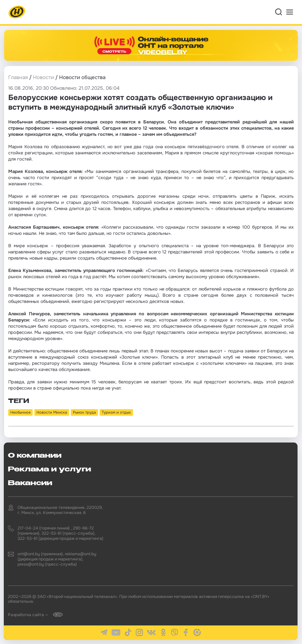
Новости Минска (52, 412)
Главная (18, 77)
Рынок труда (84, 412)
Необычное (20, 412)
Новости (43, 77)
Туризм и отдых (116, 412)
